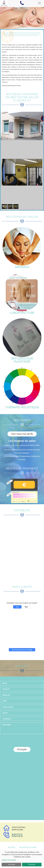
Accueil (12, 847)
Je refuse (11, 865)
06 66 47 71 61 (17, 834)
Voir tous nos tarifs (22, 434)
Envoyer (22, 749)
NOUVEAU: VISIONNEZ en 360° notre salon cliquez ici (22, 97)
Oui (17, 607)
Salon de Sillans (28, 847)
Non (26, 607)
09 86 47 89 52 (17, 836)
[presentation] (22, 742)
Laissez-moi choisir (9, 860)
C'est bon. (32, 865)
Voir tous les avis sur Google (22, 650)
